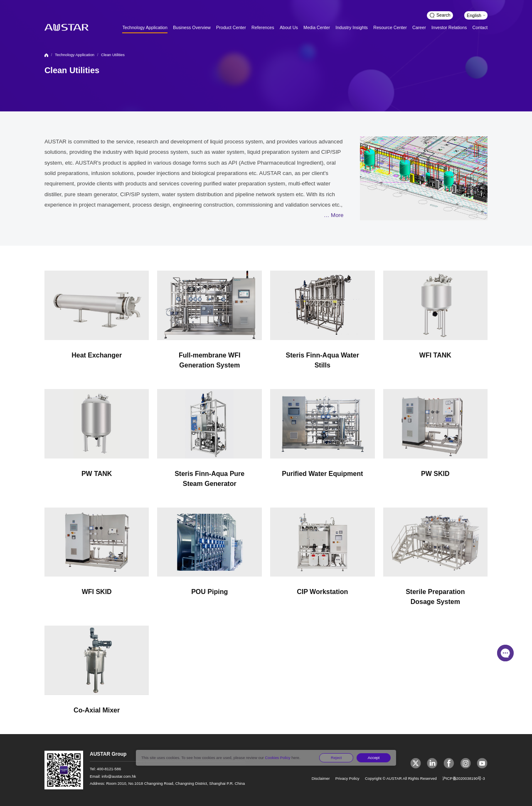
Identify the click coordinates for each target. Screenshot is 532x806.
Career (419, 27)
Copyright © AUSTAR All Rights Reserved (401, 779)
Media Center (317, 27)
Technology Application (145, 27)
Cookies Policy (277, 758)
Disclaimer (321, 779)
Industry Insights (352, 27)
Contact (480, 27)
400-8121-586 (109, 769)
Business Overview (192, 27)
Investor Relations (449, 27)
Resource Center (390, 27)
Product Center (231, 27)
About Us (289, 27)
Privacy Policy (347, 779)
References (263, 27)
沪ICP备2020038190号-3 (464, 779)
